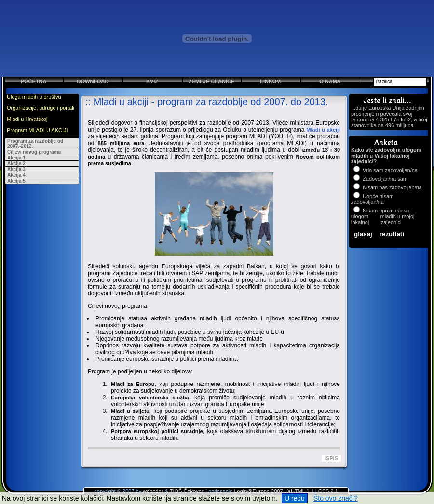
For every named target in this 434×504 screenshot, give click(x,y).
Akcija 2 (16, 164)
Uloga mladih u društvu (34, 97)
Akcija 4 (16, 175)
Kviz (152, 81)
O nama (330, 81)
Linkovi (271, 81)
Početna (34, 81)
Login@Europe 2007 (258, 491)
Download (93, 81)
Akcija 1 (16, 158)
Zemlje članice (211, 81)
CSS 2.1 (328, 491)
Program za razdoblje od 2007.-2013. (35, 144)
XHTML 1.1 (301, 491)
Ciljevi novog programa (34, 152)
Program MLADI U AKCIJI (37, 130)
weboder (153, 491)
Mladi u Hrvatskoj (27, 119)
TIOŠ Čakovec (187, 491)
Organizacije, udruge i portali (41, 108)
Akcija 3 (16, 169)
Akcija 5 (16, 181)
